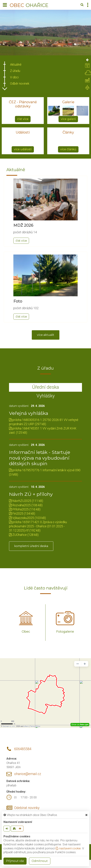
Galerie (68, 102)
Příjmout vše (15, 861)
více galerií (68, 119)
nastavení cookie (68, 848)
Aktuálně (16, 64)
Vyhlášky (46, 396)
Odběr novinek (20, 83)
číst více (23, 119)
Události (23, 132)
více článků (68, 149)
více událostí (23, 149)
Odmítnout (40, 861)
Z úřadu (15, 71)
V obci (14, 77)
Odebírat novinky (27, 808)
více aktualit (46, 335)
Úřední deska (45, 387)
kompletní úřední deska (31, 546)
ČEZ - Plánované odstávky (23, 104)
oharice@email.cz (28, 774)
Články (68, 132)
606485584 (23, 749)
